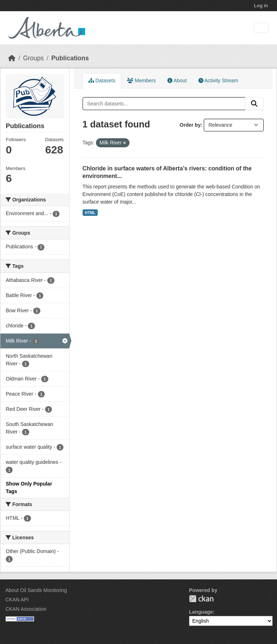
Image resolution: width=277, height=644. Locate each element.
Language (201, 612)
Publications (70, 58)
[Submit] (254, 104)
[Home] (12, 58)
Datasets (102, 80)
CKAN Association (26, 609)
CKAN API (17, 600)
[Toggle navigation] (261, 28)
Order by (190, 125)
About (177, 80)
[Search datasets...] (164, 104)
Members (141, 80)
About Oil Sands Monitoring (36, 590)
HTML (90, 213)
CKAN (201, 599)
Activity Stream (218, 80)
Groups (33, 58)
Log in (261, 6)
